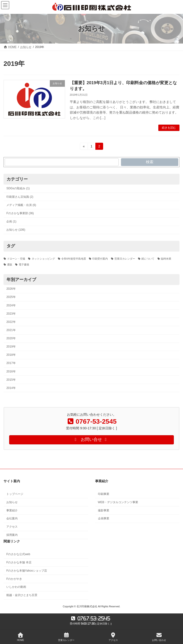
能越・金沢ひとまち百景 (22, 595)
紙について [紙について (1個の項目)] (148, 258)
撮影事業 (104, 510)
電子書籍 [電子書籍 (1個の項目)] (24, 265)
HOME (20, 637)
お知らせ (12, 502)
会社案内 (12, 519)
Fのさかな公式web (18, 554)
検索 (150, 162)
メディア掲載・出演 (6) (21, 205)
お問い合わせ (159, 637)
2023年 (11, 314)
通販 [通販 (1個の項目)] (10, 265)
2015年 (11, 380)
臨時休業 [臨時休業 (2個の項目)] (166, 258)
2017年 (11, 363)
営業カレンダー (66, 637)
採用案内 (12, 535)
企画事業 (104, 519)
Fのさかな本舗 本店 (19, 562)
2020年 (11, 338)
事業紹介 (12, 510)
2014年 (11, 388)
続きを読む (169, 128)
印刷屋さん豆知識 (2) (20, 197)
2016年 (11, 371)
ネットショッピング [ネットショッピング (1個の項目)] (43, 258)
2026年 (11, 289)
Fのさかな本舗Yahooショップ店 (27, 571)
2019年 (11, 347)
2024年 (11, 305)
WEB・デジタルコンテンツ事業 (118, 502)
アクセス (12, 527)
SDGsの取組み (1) (18, 188)
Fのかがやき (14, 579)
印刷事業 (104, 494)
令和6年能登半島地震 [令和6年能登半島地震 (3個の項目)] (74, 258)
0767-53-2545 (94, 618)
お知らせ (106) (16, 230)
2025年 (11, 297)
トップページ (15, 494)
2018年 (11, 355)
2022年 (11, 322)
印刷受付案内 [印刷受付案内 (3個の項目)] (100, 258)
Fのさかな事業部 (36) (20, 213)
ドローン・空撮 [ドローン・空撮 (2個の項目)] (16, 258)
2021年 (11, 330)
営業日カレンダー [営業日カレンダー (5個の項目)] (125, 258)
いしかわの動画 (16, 587)
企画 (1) (11, 221)
